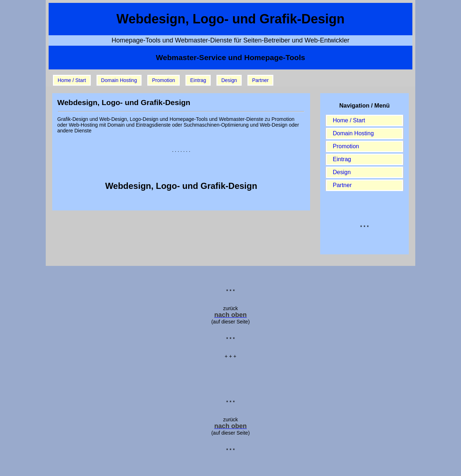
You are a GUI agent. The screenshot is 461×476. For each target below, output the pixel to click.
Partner (260, 80)
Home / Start (72, 80)
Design (229, 80)
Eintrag (198, 80)
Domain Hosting (119, 80)
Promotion (164, 80)
